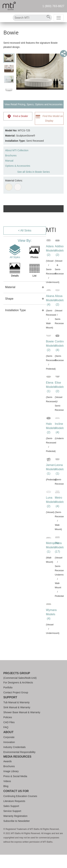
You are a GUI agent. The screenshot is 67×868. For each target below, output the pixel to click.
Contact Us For (16, 791)
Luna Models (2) (51, 502)
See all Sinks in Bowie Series (33, 172)
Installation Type (15, 310)
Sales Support (11, 806)
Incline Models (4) (59, 428)
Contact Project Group (16, 692)
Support (10, 697)
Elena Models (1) (51, 387)
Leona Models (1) (59, 469)
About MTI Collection (17, 150)
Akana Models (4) (51, 300)
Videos (7, 781)
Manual (9, 161)
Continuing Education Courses (20, 796)
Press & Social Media (15, 776)
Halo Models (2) (51, 428)
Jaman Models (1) (51, 469)
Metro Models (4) (59, 502)
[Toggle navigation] (59, 18)
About (8, 732)
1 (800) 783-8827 (53, 6)
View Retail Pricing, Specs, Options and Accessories (33, 104)
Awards (8, 761)
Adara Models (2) (51, 251)
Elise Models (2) (59, 387)
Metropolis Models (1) (53, 547)
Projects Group (17, 673)
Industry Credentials (15, 747)
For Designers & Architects (18, 683)
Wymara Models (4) (51, 614)
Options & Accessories (18, 166)
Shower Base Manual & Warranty (22, 712)
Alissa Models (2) (59, 300)
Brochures (11, 155)
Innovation (9, 742)
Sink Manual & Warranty (17, 707)
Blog (6, 786)
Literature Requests (14, 801)
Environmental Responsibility (19, 752)
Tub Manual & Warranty (17, 702)
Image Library (11, 771)
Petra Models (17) (59, 547)
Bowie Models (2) (51, 346)
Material (10, 287)
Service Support (12, 811)
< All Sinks (25, 230)
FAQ (6, 727)
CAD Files (9, 722)
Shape (9, 299)
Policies (8, 717)
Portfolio (8, 687)
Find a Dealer (18, 116)
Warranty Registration (15, 816)
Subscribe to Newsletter (17, 821)
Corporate (9, 737)
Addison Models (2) (60, 251)
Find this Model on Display (49, 118)
